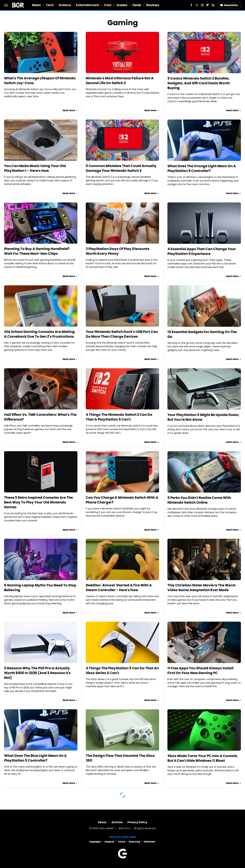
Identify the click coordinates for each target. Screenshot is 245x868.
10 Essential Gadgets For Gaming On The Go (202, 334)
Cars (108, 5)
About (102, 822)
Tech (50, 5)
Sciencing (134, 842)
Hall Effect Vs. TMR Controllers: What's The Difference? (40, 417)
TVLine (121, 842)
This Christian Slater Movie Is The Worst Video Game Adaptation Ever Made (201, 588)
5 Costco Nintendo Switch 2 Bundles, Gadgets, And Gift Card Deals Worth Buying (199, 83)
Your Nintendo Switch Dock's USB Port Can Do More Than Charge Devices (122, 334)
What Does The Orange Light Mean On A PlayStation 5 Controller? (202, 168)
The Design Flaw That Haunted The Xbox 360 (120, 758)
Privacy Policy (137, 822)
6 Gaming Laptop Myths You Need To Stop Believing (40, 588)
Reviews (153, 5)
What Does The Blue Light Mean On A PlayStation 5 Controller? (35, 758)
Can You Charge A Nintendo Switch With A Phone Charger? (122, 500)
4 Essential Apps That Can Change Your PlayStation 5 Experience (202, 251)
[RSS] (213, 5)
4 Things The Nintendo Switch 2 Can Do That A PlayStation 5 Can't (119, 417)
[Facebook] (191, 5)
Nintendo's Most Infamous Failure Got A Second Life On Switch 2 (120, 81)
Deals (137, 5)
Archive (117, 822)
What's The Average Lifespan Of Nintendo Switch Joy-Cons (40, 81)
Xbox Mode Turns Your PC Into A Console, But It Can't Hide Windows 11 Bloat (203, 758)
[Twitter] (197, 5)
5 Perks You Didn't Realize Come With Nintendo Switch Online (199, 500)
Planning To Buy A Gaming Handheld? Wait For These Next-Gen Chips (37, 251)
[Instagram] (202, 5)
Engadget (95, 842)
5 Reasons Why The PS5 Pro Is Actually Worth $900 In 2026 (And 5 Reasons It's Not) (37, 673)
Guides (122, 5)
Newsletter (229, 5)
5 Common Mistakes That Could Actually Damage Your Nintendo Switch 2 (121, 168)
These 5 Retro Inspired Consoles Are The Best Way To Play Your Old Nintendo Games (38, 502)
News (36, 5)
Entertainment (87, 5)
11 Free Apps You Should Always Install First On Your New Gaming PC (200, 670)
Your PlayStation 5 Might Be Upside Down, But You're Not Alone (203, 417)
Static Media (106, 829)
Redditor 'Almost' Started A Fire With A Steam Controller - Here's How (119, 588)
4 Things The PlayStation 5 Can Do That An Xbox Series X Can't (122, 670)
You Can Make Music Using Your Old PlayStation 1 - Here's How (35, 168)
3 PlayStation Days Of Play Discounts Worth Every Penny (118, 251)
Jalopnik (109, 842)
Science (65, 5)
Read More (69, 110)
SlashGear (150, 842)
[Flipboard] (208, 5)
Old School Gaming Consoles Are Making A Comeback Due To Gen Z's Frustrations (39, 334)
